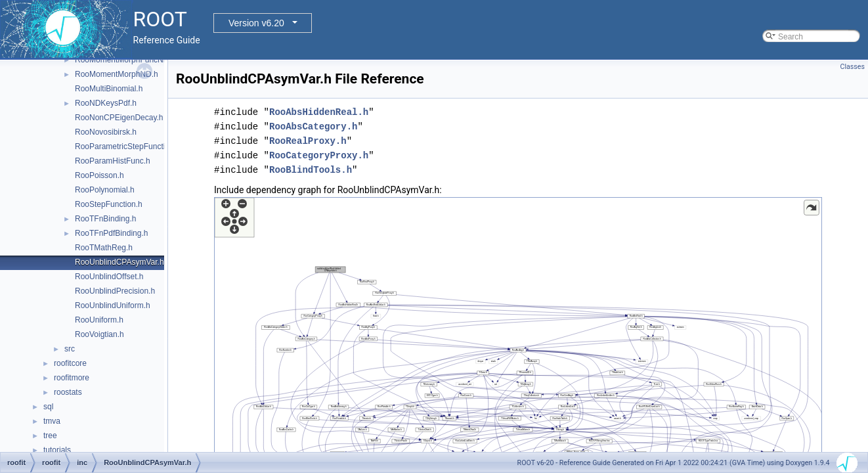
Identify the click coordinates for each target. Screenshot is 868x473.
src (70, 349)
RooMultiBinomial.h (109, 89)
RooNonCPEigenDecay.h (119, 118)
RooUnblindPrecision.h (115, 291)
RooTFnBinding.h (105, 219)
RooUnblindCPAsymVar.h (119, 262)
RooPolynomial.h (105, 190)
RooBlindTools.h (311, 170)
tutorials (57, 450)
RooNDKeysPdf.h (106, 103)
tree (50, 436)
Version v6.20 (256, 23)
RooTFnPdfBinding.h (111, 233)
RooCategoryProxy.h (319, 155)
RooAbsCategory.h (313, 126)
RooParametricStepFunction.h (128, 146)
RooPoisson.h (99, 175)
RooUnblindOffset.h (109, 277)
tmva (52, 421)
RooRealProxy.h (308, 141)
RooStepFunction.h (109, 204)
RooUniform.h (99, 320)
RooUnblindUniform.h (113, 305)
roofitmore (72, 378)
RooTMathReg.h (104, 248)
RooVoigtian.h (99, 334)
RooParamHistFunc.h (113, 161)
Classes (853, 67)
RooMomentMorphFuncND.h (125, 60)
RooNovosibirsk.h (106, 132)
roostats (68, 392)
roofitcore (70, 363)
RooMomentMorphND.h (117, 74)
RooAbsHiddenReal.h (319, 112)
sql (48, 407)
